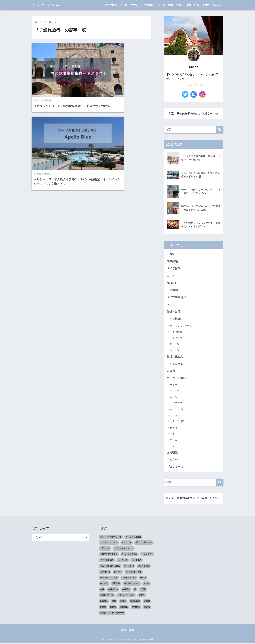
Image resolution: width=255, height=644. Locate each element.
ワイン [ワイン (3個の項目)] (143, 579)
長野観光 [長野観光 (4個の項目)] (124, 608)
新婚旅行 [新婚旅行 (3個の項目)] (104, 602)
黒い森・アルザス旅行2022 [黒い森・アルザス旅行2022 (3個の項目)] (112, 614)
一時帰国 (172, 290)
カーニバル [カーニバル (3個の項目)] (127, 544)
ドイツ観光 (111, 5)
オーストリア (177, 441)
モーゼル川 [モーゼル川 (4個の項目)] (105, 573)
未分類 (171, 372)
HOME (128, 631)
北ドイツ (175, 345)
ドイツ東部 (176, 339)
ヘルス (171, 305)
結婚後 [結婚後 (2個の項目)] (103, 608)
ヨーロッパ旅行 (129, 5)
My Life (171, 283)
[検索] (220, 130)
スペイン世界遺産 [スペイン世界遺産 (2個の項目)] (129, 555)
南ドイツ (175, 351)
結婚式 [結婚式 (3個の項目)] (147, 602)
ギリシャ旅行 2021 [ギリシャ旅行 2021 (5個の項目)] (144, 544)
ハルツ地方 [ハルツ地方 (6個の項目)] (137, 561)
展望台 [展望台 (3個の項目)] (142, 596)
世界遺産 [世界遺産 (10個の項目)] (116, 585)
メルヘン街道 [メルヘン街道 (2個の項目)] (144, 567)
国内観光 (172, 453)
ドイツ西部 (176, 332)
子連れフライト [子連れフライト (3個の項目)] (107, 596)
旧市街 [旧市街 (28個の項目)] (123, 602)
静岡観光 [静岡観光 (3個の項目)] (136, 608)
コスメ (180, 5)
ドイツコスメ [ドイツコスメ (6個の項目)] (147, 555)
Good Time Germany (54, 5)
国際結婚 (172, 261)
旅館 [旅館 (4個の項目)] (114, 602)
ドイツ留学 (146, 5)
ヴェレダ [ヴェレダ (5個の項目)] (104, 585)
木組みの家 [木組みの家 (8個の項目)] (135, 602)
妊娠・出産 (193, 5)
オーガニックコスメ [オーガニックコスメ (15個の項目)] (109, 544)
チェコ (173, 429)
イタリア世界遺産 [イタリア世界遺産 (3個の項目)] (133, 538)
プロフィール (175, 468)
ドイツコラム (175, 365)
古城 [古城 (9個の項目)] (102, 591)
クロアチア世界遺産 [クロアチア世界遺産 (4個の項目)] (109, 555)
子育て (206, 5)
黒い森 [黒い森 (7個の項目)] (147, 608)
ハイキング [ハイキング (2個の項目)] (123, 561)
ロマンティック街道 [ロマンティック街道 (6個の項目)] (109, 579)
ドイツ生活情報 (164, 5)
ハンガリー (176, 416)
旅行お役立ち (175, 357)
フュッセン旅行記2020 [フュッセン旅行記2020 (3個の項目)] (110, 567)
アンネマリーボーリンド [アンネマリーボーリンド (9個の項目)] (111, 538)
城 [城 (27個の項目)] (135, 591)
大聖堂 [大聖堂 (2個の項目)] (143, 591)
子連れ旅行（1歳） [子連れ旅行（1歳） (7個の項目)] (126, 596)
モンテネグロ (177, 410)
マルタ (173, 386)
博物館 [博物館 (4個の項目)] (147, 585)
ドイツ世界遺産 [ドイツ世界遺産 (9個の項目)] (107, 561)
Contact (217, 5)
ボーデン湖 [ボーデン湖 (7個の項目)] (129, 567)
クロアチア (176, 404)
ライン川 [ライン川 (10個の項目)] (118, 573)
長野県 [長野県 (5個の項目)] (113, 608)
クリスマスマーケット (182, 326)
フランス (175, 392)
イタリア (175, 447)
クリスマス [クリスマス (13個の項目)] (105, 550)
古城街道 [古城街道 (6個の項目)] (126, 591)
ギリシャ (175, 398)
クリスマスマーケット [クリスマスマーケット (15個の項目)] (124, 550)
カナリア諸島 (177, 423)
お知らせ (172, 461)
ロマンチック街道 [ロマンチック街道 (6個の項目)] (134, 573)
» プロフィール (194, 85)
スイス (173, 435)
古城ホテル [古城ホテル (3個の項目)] (113, 591)
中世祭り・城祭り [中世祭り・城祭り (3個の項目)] (132, 585)
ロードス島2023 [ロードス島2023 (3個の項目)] (129, 579)
